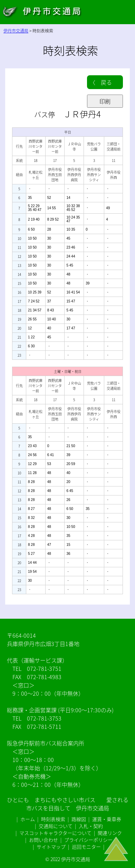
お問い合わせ (44, 840)
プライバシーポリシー (88, 840)
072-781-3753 (44, 718)
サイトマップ (51, 847)
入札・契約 (91, 826)
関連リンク (110, 833)
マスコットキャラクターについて (55, 833)
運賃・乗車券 (107, 819)
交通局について (56, 826)
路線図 (79, 819)
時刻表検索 (53, 819)
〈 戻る (101, 82)
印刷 (105, 101)
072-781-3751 (44, 668)
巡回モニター (86, 847)
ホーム (28, 819)
